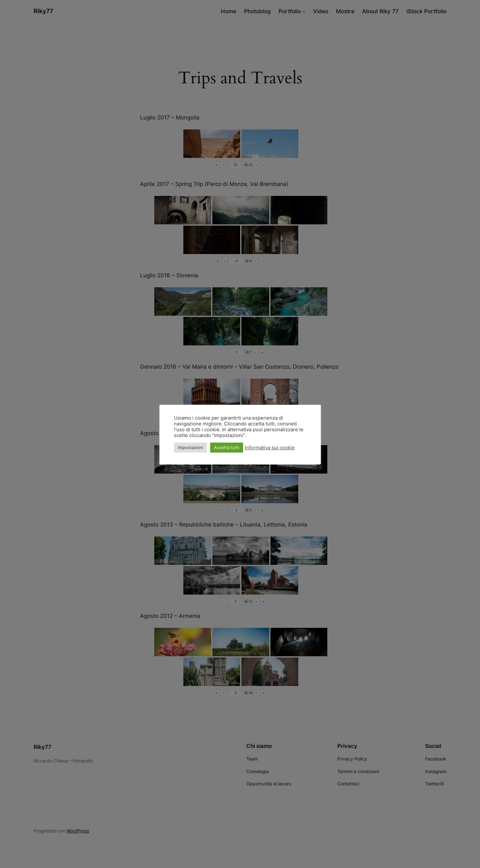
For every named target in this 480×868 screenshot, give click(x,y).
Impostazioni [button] (190, 447)
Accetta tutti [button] (227, 447)
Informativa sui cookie (270, 448)
